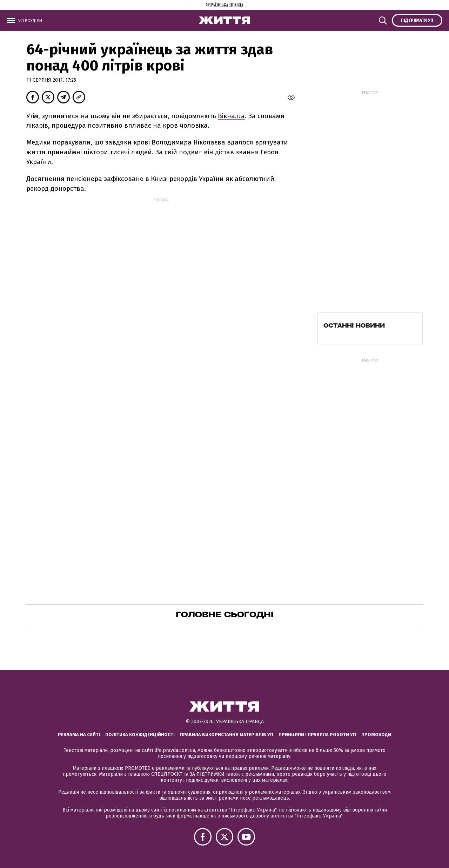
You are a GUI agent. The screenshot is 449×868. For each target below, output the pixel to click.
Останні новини (354, 325)
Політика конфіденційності (140, 735)
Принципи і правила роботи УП (317, 735)
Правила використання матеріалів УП (227, 735)
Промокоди (376, 735)
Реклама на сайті (79, 735)
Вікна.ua (231, 116)
